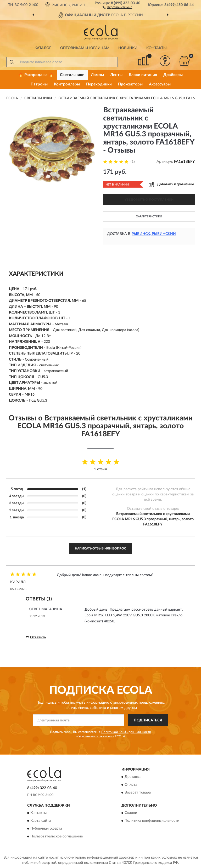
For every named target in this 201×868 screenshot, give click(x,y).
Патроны (39, 84)
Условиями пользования (96, 736)
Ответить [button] (36, 637)
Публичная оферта (46, 829)
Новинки (128, 48)
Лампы (97, 75)
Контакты (157, 48)
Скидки (131, 813)
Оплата (131, 785)
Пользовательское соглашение (57, 837)
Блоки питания (143, 75)
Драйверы (173, 75)
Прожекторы (130, 84)
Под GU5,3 (38, 401)
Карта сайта (41, 821)
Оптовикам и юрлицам (85, 48)
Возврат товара (138, 792)
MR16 (30, 395)
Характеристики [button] (149, 216)
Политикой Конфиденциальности (126, 732)
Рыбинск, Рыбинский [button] (154, 234)
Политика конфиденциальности (152, 821)
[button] (117, 7)
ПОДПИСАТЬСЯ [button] (148, 720)
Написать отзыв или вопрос (100, 548)
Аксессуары (160, 84)
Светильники (72, 75)
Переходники (99, 84)
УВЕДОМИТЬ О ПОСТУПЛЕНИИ (149, 200)
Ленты (116, 75)
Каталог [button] (43, 48)
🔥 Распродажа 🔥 (36, 75)
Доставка (133, 777)
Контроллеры (67, 84)
